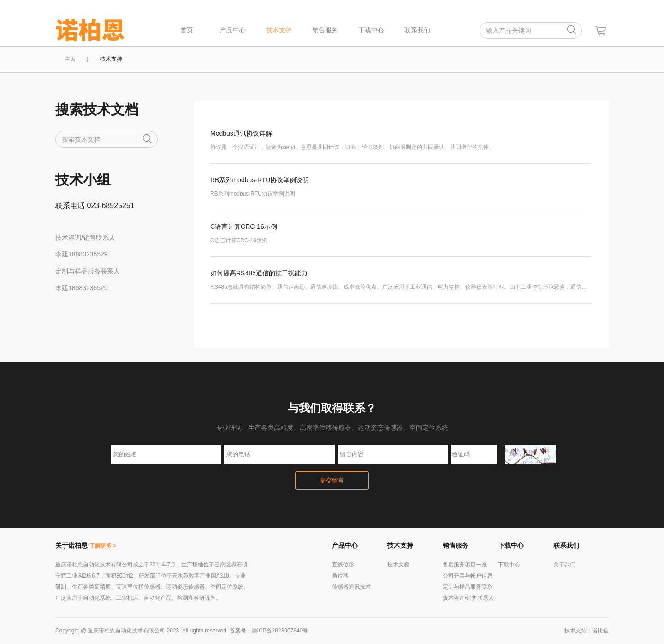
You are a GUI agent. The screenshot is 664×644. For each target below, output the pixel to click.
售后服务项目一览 (465, 565)
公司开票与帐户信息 (468, 576)
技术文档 (398, 565)
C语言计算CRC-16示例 (244, 227)
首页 (187, 30)
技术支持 (279, 30)
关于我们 (564, 565)
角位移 (340, 576)
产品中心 (233, 30)
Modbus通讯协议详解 (241, 133)
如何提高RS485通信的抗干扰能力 (259, 273)
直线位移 (343, 565)
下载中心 (371, 30)
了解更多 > (103, 546)
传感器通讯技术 (351, 587)
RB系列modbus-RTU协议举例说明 (260, 180)
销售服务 (325, 30)
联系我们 (417, 30)
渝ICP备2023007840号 (280, 631)
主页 (70, 59)
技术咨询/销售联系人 (468, 598)
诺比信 (600, 631)
